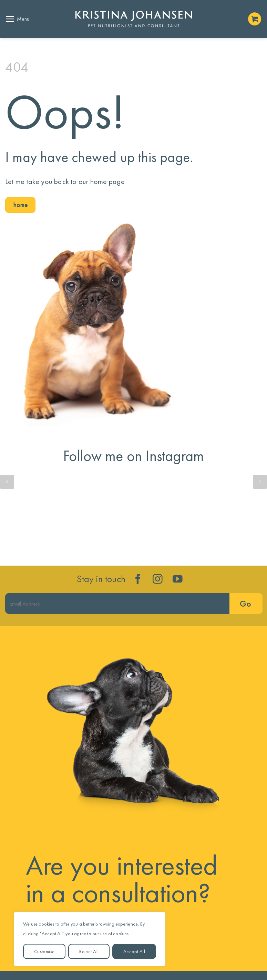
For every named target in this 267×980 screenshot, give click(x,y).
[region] (90, 939)
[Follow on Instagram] (158, 580)
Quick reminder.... (42, 517)
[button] (17, 19)
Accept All (134, 951)
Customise (44, 951)
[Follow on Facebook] (138, 580)
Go (245, 604)
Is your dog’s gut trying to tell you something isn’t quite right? (133, 517)
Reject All (89, 951)
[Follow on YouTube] (178, 580)
